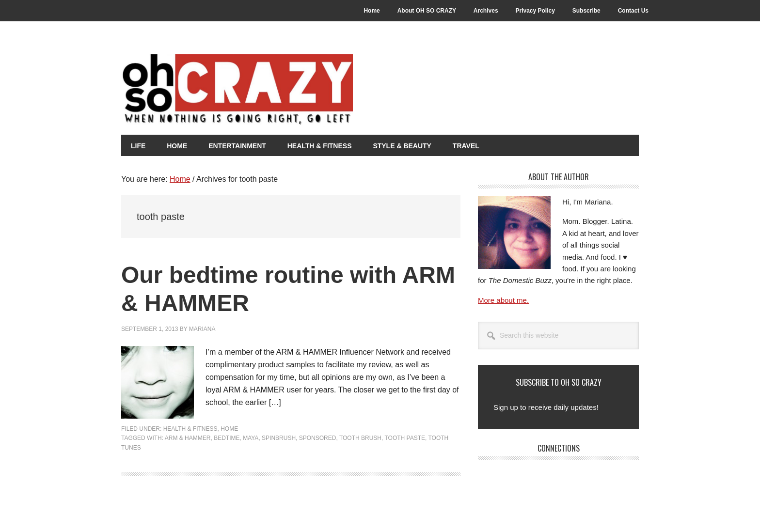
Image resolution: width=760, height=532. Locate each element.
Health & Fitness (190, 429)
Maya (251, 438)
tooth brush (360, 438)
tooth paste (405, 438)
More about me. (503, 300)
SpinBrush (279, 438)
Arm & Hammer (188, 438)
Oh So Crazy (291, 91)
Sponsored (318, 438)
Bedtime (227, 438)
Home (229, 429)
